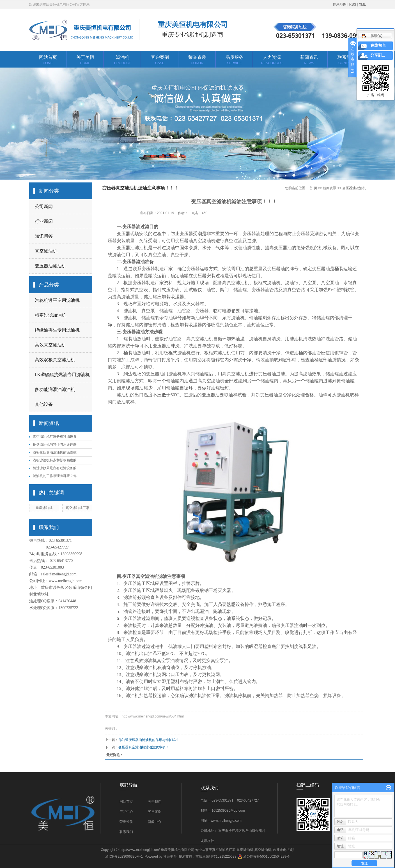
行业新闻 (44, 221)
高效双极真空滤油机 (55, 360)
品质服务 (234, 60)
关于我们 (155, 802)
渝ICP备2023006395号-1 (124, 857)
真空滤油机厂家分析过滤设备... (56, 437)
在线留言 (378, 46)
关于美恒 (85, 60)
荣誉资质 (197, 60)
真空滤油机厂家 (77, 508)
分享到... (378, 55)
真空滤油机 (46, 251)
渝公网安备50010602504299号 (264, 857)
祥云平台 (170, 857)
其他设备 (44, 404)
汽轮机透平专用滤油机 (57, 300)
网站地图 (340, 4)
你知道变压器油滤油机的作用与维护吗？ (152, 740)
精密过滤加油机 (50, 315)
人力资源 (272, 60)
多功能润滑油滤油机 (55, 389)
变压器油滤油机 (50, 266)
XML (362, 4)
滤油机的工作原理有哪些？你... (56, 476)
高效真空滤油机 (50, 345)
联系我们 (346, 60)
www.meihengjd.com (66, 581)
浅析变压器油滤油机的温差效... (56, 452)
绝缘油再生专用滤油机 (57, 330)
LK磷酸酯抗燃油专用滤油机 (62, 375)
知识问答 (44, 236)
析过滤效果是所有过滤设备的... (56, 468)
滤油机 (122, 60)
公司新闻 (44, 206)
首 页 (313, 188)
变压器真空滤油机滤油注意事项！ (144, 747)
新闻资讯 (309, 60)
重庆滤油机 (44, 508)
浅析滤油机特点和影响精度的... (56, 460)
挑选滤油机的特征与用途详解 (55, 445)
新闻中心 (155, 822)
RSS (353, 4)
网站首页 (48, 60)
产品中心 (126, 812)
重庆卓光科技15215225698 (216, 857)
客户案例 (160, 60)
